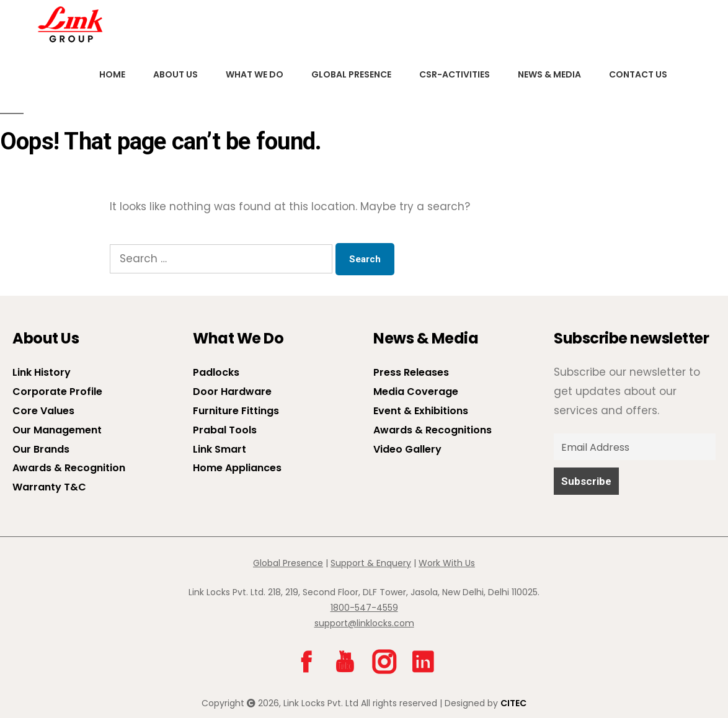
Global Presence (350, 74)
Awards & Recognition (69, 468)
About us (175, 74)
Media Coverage (416, 392)
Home (112, 74)
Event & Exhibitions (421, 411)
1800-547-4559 (364, 608)
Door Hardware (232, 392)
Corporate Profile (57, 392)
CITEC (513, 703)
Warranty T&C (49, 487)
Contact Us (636, 74)
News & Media (548, 74)
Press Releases (411, 372)
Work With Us (447, 563)
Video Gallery (407, 449)
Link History (42, 372)
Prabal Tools (225, 430)
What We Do (254, 74)
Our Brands (41, 449)
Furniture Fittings (236, 411)
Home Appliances (237, 468)
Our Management (57, 430)
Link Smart (220, 449)
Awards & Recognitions (433, 430)
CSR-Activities (453, 74)
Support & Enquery (371, 563)
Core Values (43, 411)
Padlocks (216, 372)
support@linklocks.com (364, 623)
